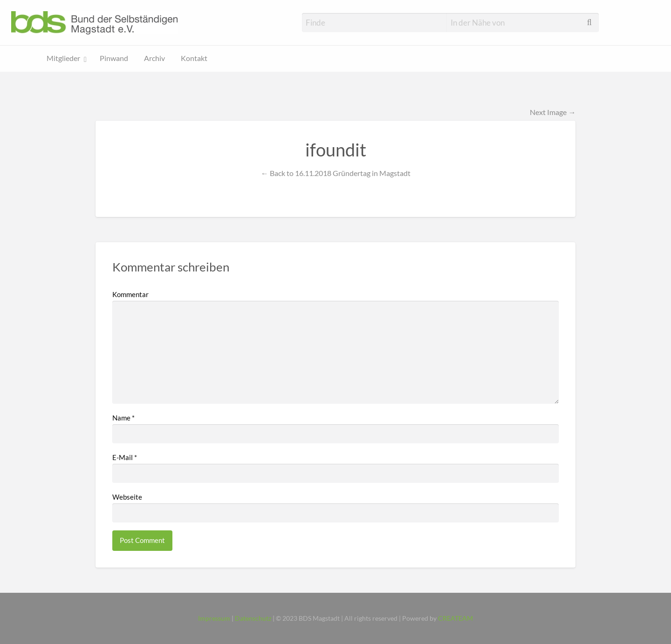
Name (123, 418)
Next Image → (553, 112)
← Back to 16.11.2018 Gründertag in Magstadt (335, 173)
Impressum (214, 618)
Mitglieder (63, 58)
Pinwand (114, 58)
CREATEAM (455, 618)
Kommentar (130, 294)
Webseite (127, 497)
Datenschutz (253, 618)
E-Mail (125, 457)
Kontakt (194, 58)
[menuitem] (65, 59)
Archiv (154, 58)
